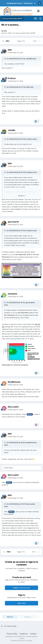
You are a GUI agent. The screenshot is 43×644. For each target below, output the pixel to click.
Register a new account (21, 588)
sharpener (13, 294)
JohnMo (29, 59)
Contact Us (24, 634)
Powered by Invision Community (22, 641)
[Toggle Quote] (5, 59)
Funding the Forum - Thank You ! (20, 3)
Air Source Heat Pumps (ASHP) (24, 33)
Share (10, 617)
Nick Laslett (13, 407)
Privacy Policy (12, 634)
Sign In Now (22, 603)
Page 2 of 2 (21, 41)
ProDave (12, 78)
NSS (5, 31)
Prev (8, 41)
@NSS (30, 414)
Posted (15, 53)
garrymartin (13, 222)
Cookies (33, 634)
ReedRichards (14, 382)
